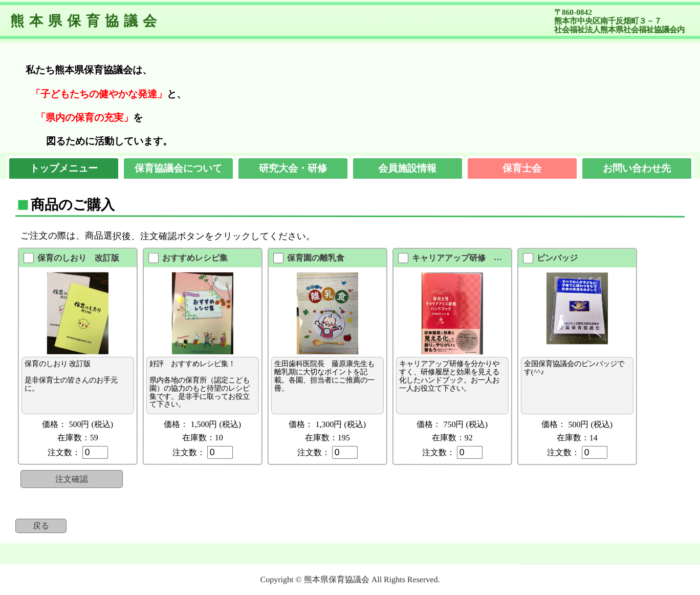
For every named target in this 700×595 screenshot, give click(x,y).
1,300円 (329, 424)
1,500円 (204, 424)
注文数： (64, 452)
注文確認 (72, 479)
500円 (79, 424)
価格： (54, 424)
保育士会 (522, 168)
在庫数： (78, 438)
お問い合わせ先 (637, 168)
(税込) (102, 424)
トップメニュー (64, 168)
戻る (41, 526)
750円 (453, 424)
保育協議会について (178, 168)
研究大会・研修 (293, 168)
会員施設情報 (407, 168)
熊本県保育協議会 (86, 21)
